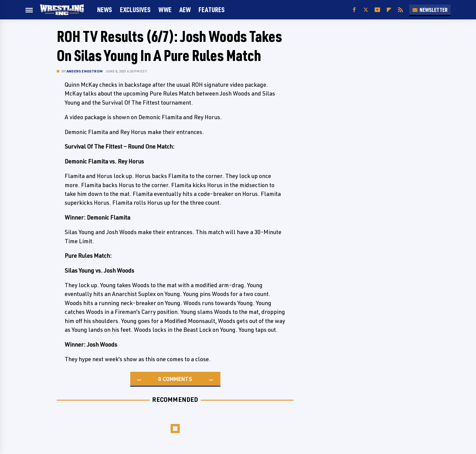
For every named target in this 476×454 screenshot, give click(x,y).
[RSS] (400, 10)
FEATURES (212, 10)
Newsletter (430, 10)
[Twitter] (366, 10)
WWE (165, 10)
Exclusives (135, 10)
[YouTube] (377, 10)
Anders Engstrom (85, 71)
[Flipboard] (389, 10)
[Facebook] (354, 10)
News (105, 10)
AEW (185, 10)
